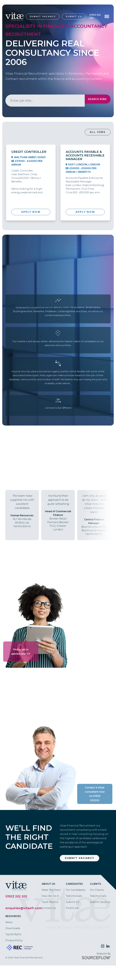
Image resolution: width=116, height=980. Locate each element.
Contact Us (49, 923)
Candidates (74, 898)
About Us (48, 898)
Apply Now (31, 212)
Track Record (50, 917)
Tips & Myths (13, 949)
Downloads (13, 943)
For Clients (97, 904)
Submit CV (74, 16)
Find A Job (72, 923)
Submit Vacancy (43, 16)
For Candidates (76, 904)
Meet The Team (51, 904)
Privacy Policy (14, 955)
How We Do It (50, 910)
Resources (13, 931)
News (9, 937)
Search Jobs (95, 101)
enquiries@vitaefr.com (24, 922)
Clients (96, 898)
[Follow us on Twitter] (103, 961)
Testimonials (74, 910)
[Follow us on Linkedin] (108, 961)
